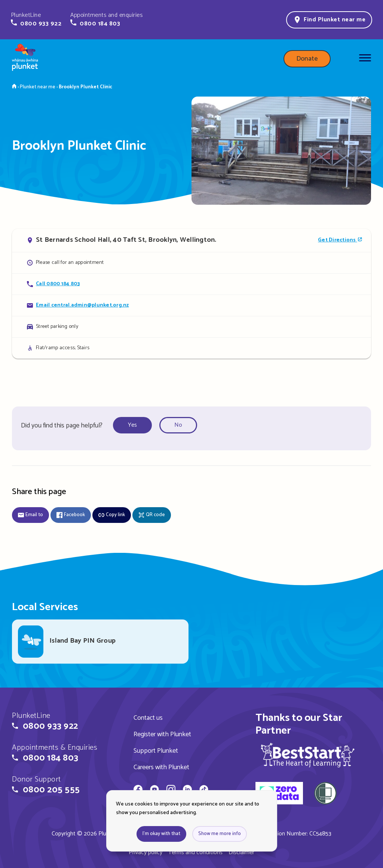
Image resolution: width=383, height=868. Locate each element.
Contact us (148, 718)
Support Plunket (156, 751)
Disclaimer (241, 852)
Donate (307, 59)
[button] (36, 19)
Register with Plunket (162, 734)
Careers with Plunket (161, 767)
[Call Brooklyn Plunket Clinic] (191, 284)
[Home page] (25, 59)
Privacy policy (145, 852)
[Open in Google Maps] (191, 240)
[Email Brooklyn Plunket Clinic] (191, 305)
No (178, 425)
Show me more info (220, 834)
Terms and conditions (195, 852)
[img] (308, 755)
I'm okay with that (161, 834)
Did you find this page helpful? (62, 426)
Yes (132, 425)
